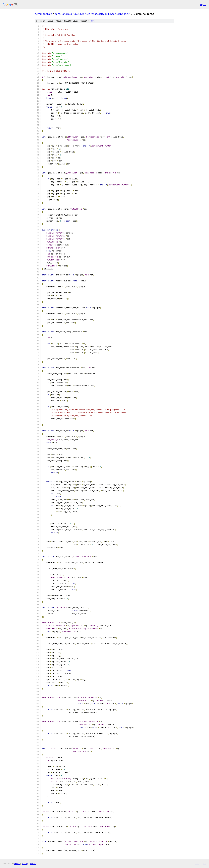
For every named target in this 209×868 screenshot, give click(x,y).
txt (197, 863)
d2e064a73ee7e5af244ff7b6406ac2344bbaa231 (103, 14)
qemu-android (43, 14)
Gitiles (17, 864)
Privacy (25, 864)
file (93, 21)
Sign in (203, 4)
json (204, 863)
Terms (33, 864)
